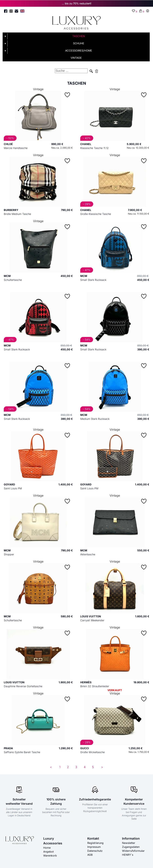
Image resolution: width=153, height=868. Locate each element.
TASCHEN (79, 36)
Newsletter (129, 843)
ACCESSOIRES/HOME (79, 51)
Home (47, 848)
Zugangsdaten (131, 847)
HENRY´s (128, 855)
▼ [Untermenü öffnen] (5, 36)
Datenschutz (95, 851)
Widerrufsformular (133, 851)
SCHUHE (79, 43)
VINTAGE (76, 58)
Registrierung (95, 843)
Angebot (48, 852)
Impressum (94, 847)
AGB (90, 855)
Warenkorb (50, 856)
